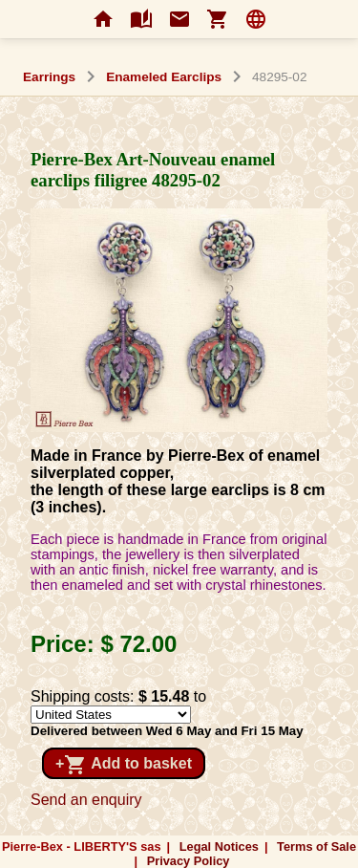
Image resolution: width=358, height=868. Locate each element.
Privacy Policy (189, 861)
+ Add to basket (124, 765)
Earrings (49, 77)
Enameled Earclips (164, 77)
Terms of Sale (316, 846)
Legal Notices (219, 846)
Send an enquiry (86, 800)
